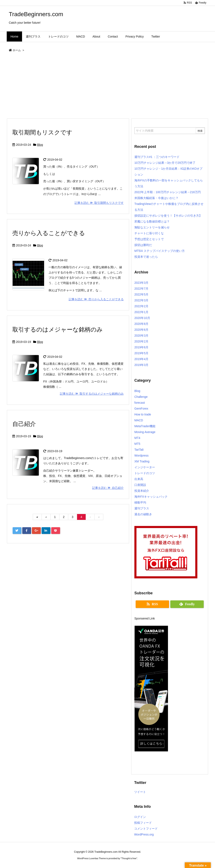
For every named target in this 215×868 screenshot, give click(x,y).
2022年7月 (141, 289)
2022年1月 (141, 312)
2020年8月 (141, 324)
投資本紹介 (142, 491)
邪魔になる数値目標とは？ (152, 221)
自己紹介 (24, 424)
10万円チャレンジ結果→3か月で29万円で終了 (165, 163)
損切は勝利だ (143, 245)
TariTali (139, 450)
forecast (140, 403)
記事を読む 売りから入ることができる (96, 299)
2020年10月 (142, 318)
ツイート (140, 792)
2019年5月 (141, 353)
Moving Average (145, 432)
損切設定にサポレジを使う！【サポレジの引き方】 (168, 216)
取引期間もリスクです (42, 132)
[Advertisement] (107, 87)
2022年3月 (141, 300)
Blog (40, 145)
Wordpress (141, 455)
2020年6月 (141, 330)
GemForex (141, 409)
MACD (139, 420)
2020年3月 (141, 336)
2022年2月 (141, 306)
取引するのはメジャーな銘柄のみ (58, 330)
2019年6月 (141, 347)
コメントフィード (146, 829)
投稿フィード (143, 823)
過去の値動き (143, 514)
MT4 (137, 438)
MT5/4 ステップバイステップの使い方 (160, 251)
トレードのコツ (145, 473)
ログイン (140, 817)
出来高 (139, 479)
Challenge (141, 397)
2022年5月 (141, 294)
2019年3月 (141, 365)
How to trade (143, 414)
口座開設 (140, 485)
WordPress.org (144, 834)
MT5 (137, 444)
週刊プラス (142, 508)
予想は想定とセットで (149, 239)
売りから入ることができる (49, 233)
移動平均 (140, 502)
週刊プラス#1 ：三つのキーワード (157, 157)
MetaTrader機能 (145, 426)
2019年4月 (141, 359)
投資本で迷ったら (146, 257)
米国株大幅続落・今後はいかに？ (156, 198)
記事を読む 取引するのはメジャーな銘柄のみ (92, 394)
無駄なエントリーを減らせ (152, 227)
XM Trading (142, 461)
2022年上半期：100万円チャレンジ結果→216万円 (168, 192)
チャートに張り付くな (149, 233)
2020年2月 (141, 341)
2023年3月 (141, 283)
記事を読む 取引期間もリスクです (99, 203)
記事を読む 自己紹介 (108, 488)
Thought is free (129, 858)
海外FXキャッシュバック (151, 497)
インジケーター (145, 467)
